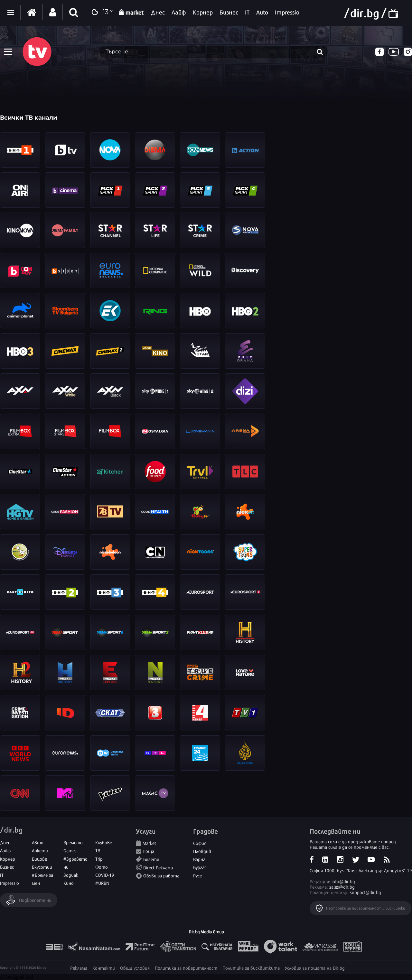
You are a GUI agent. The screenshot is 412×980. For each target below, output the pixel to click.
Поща (148, 851)
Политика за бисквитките (251, 968)
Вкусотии (42, 867)
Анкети (40, 850)
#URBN (102, 883)
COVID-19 (105, 875)
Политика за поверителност (186, 968)
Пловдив (202, 851)
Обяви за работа (161, 875)
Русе (197, 875)
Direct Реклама (158, 867)
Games (70, 850)
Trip (99, 859)
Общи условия (135, 968)
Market (149, 843)
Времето (73, 842)
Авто (38, 842)
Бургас (200, 867)
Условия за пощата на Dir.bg (315, 968)
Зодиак (71, 875)
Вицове (39, 859)
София (200, 843)
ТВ (98, 850)
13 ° (100, 12)
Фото (102, 867)
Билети (151, 859)
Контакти (104, 968)
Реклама (79, 968)
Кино (69, 883)
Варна (199, 859)
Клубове (104, 842)
